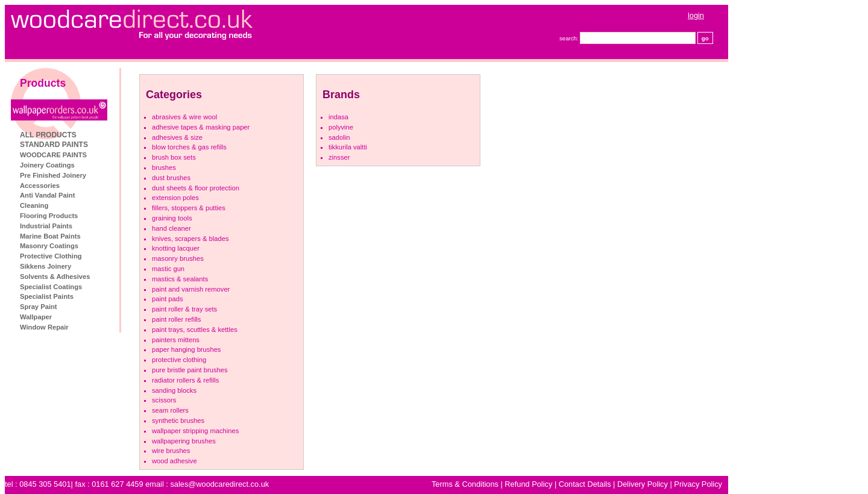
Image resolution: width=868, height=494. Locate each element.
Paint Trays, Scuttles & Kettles (195, 330)
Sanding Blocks (174, 390)
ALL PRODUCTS (48, 135)
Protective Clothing (51, 256)
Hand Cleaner (171, 228)
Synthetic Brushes (178, 421)
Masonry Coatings (49, 246)
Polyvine (341, 127)
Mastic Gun (168, 269)
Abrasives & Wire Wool (184, 117)
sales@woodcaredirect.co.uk (219, 484)
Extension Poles (175, 198)
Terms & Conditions (465, 484)
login (696, 15)
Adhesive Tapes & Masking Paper (201, 127)
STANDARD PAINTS (54, 145)
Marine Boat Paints (50, 236)
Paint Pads (168, 299)
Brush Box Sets (174, 157)
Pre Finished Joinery (53, 175)
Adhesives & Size (177, 137)
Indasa (338, 117)
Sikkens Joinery (46, 266)
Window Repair (44, 327)
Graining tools (172, 218)
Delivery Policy (643, 484)
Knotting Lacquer (176, 248)
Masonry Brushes (178, 258)
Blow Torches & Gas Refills (189, 147)
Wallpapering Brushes (184, 441)
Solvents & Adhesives (55, 277)
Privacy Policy (698, 484)
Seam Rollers (170, 410)
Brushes (164, 167)
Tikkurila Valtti (348, 147)
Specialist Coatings (51, 287)
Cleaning (34, 205)
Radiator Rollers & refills (185, 380)
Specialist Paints (47, 296)
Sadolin (339, 137)
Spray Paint (39, 307)
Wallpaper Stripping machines (195, 431)
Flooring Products (49, 216)
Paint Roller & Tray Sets (184, 309)
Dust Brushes (171, 178)
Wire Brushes (171, 451)
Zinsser (339, 157)
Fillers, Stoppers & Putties (189, 208)
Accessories (40, 186)
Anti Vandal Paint (47, 195)
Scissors (164, 400)
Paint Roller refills (176, 319)
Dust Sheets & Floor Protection (196, 188)
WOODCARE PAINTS (53, 155)
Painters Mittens (176, 340)
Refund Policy (528, 484)
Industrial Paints (46, 226)
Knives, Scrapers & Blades (190, 239)
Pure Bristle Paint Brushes (190, 370)
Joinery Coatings (47, 165)
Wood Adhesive (175, 461)
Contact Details (585, 484)
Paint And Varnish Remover (191, 289)
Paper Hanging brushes (186, 349)
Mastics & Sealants (180, 279)
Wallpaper (36, 317)
